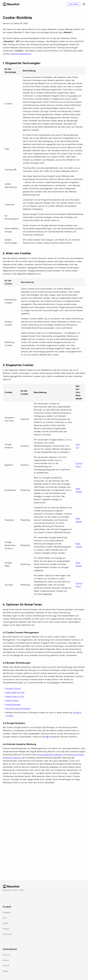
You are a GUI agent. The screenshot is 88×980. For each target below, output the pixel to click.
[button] (83, 4)
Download (7, 934)
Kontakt (6, 966)
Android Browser (13, 705)
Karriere (6, 960)
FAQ (5, 918)
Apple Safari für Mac (15, 693)
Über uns (6, 955)
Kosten (6, 923)
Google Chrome (13, 689)
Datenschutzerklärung (21, 54)
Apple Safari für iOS (15, 697)
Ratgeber (7, 913)
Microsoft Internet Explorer (18, 709)
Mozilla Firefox (12, 701)
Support (6, 929)
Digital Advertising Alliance (50, 755)
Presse (5, 971)
